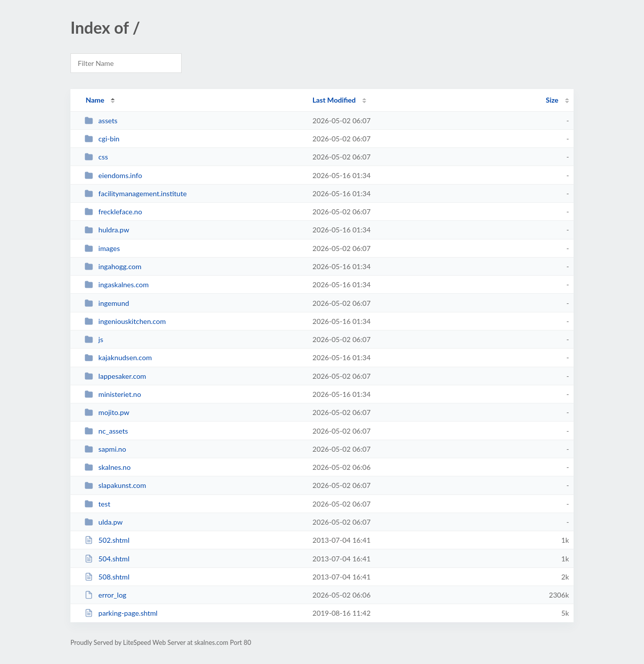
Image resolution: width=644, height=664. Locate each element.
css (96, 157)
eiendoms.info (113, 175)
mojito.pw (107, 412)
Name (95, 100)
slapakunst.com (115, 485)
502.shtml (107, 540)
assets (101, 120)
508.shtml (107, 577)
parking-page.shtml (121, 613)
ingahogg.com (113, 266)
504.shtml (107, 559)
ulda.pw (104, 522)
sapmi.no (105, 449)
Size (552, 100)
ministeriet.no (113, 394)
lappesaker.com (115, 376)
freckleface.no (113, 212)
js (94, 339)
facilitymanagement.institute (136, 193)
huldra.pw (107, 230)
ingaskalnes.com (116, 284)
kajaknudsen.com (118, 357)
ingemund (107, 303)
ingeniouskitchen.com (125, 321)
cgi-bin (102, 139)
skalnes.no (108, 467)
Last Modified (334, 100)
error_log (105, 595)
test (97, 504)
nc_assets (106, 431)
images (102, 248)
